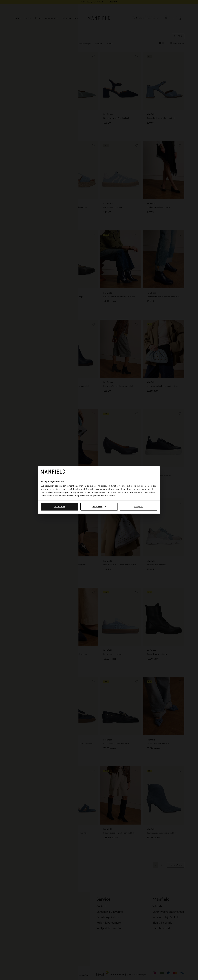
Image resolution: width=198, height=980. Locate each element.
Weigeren (138, 506)
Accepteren (60, 506)
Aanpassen (99, 506)
